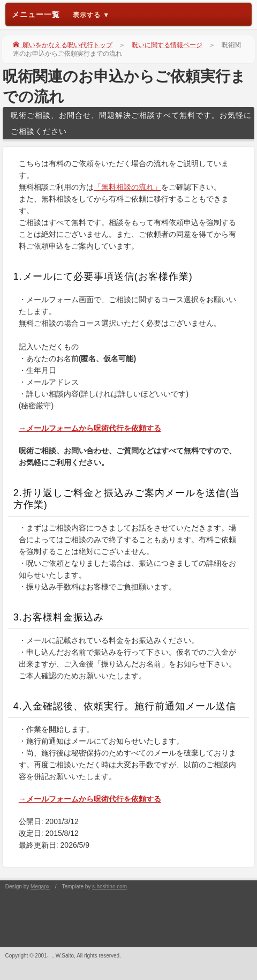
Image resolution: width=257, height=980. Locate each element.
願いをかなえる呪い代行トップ (63, 45)
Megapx (40, 887)
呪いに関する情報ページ (167, 45)
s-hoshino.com (109, 887)
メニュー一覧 (61, 14)
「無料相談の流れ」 (127, 187)
